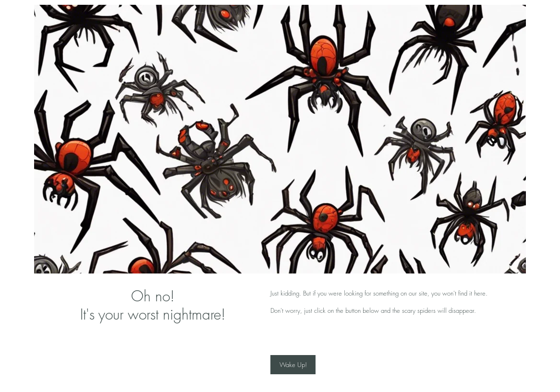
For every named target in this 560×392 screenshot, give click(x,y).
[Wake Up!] (293, 365)
